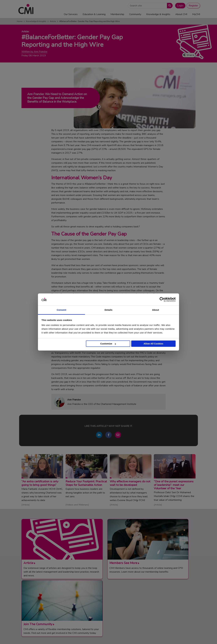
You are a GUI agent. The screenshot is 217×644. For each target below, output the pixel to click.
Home (20, 21)
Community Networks (112, 606)
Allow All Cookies (153, 344)
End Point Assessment (165, 599)
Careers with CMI (110, 610)
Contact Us (107, 595)
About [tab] (156, 310)
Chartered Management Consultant (172, 606)
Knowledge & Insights (36, 21)
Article (53, 21)
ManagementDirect (163, 610)
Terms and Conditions (120, 637)
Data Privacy (174, 637)
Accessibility (188, 637)
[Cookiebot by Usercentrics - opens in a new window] (162, 300)
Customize (108, 344)
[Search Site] (147, 6)
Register (193, 6)
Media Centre (108, 599)
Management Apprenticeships (169, 595)
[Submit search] (169, 6)
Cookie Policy (158, 637)
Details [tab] (109, 310)
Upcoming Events (110, 603)
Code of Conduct (141, 637)
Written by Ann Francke (34, 52)
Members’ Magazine (164, 614)
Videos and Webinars (77, 505)
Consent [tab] (62, 310)
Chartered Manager (164, 603)
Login (180, 6)
